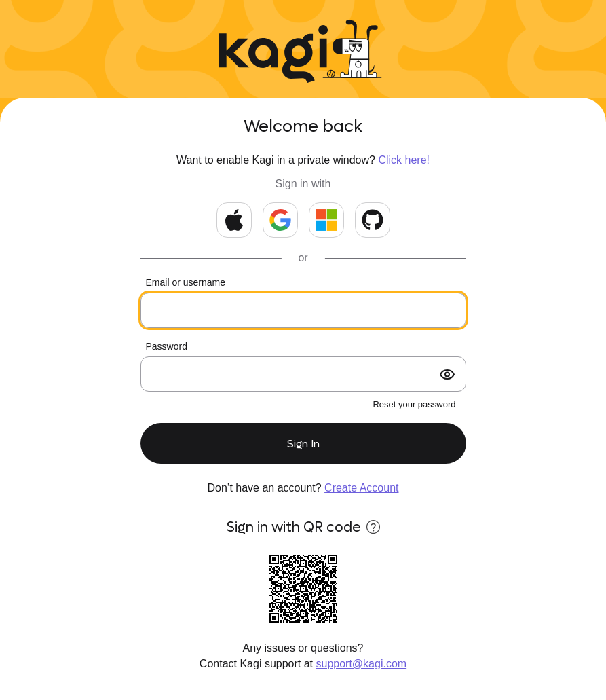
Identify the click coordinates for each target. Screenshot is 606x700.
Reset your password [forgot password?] (414, 404)
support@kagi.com (362, 664)
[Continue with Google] (280, 220)
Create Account (361, 488)
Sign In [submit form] (303, 444)
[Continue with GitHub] (373, 220)
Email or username (186, 282)
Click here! (404, 160)
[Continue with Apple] (234, 220)
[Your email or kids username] (303, 310)
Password (167, 346)
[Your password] (303, 374)
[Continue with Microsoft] (326, 220)
